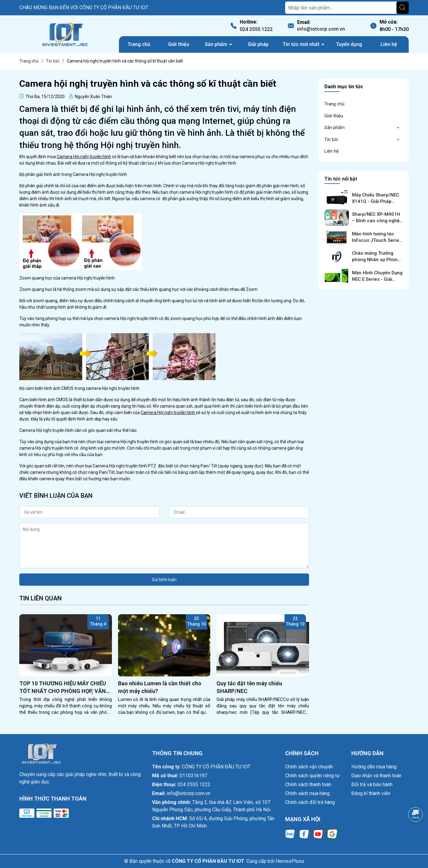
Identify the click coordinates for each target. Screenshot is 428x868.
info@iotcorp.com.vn (321, 29)
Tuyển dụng (349, 44)
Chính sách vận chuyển (309, 767)
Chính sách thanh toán (308, 784)
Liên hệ (389, 44)
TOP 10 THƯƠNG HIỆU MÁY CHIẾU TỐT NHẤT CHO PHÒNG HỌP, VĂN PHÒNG (63, 687)
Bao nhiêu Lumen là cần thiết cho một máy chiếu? (160, 687)
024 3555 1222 (256, 29)
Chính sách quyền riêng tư (312, 776)
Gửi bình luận (164, 580)
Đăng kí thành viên (371, 793)
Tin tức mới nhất (302, 44)
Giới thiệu (179, 44)
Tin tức (331, 139)
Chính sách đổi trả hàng (310, 802)
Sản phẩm (217, 44)
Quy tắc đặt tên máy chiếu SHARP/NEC (249, 687)
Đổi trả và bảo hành (372, 784)
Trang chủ (139, 44)
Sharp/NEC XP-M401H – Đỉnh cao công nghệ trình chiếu (376, 221)
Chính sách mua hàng (307, 793)
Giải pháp (258, 44)
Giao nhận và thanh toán (376, 776)
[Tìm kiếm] (403, 8)
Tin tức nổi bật (341, 179)
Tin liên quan (40, 598)
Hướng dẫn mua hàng (374, 767)
